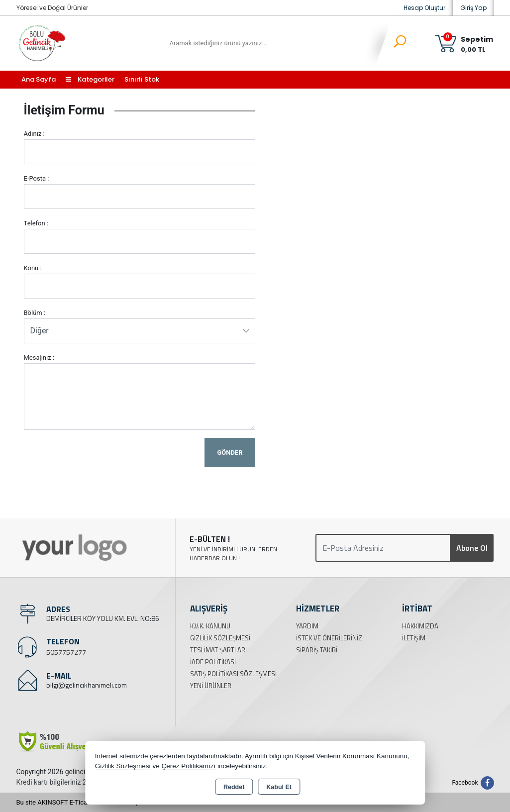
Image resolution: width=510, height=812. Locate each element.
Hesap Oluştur (424, 8)
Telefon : (36, 223)
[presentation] (100, 457)
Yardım (307, 626)
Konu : (33, 268)
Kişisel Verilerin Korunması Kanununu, (352, 756)
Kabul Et (279, 787)
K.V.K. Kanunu (210, 626)
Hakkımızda (420, 626)
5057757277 (66, 652)
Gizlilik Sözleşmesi (220, 638)
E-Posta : (37, 178)
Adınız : (34, 134)
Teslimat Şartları (218, 650)
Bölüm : (35, 313)
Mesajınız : (39, 357)
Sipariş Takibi (317, 650)
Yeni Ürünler (211, 686)
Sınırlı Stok (142, 79)
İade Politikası (213, 662)
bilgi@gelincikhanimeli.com (87, 685)
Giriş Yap (473, 8)
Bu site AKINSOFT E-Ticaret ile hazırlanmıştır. (81, 802)
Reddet (234, 787)
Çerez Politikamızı (188, 766)
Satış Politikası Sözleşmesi (233, 674)
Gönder (230, 453)
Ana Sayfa (39, 79)
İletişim (414, 638)
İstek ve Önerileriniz (329, 638)
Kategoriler (90, 79)
